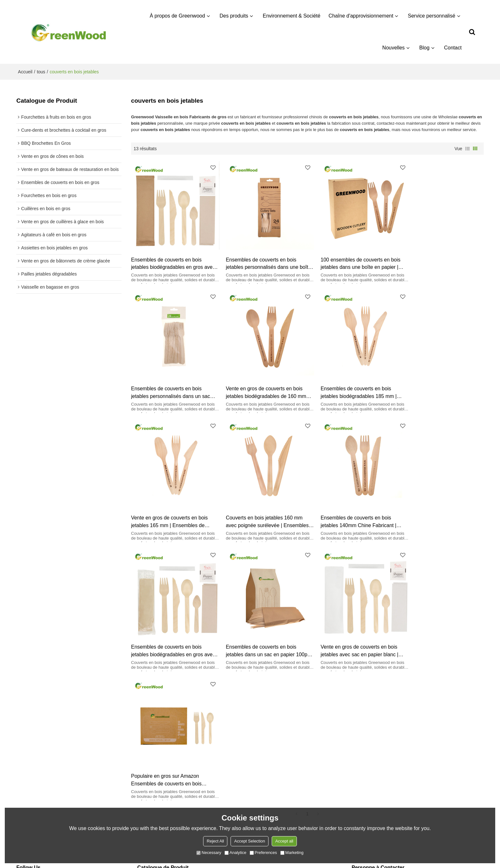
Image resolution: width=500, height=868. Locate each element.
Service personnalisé (432, 16)
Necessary (209, 853)
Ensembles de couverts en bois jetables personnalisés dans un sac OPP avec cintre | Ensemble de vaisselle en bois (440, 259)
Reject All (215, 841)
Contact (453, 48)
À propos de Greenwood (177, 16)
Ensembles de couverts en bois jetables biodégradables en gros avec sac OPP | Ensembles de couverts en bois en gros (257, 507)
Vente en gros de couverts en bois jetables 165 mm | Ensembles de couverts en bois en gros (349, 383)
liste (467, 149)
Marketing (292, 853)
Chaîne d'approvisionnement (361, 16)
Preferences (263, 853)
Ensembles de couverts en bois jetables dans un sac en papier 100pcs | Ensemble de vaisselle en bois (350, 507)
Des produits (234, 16)
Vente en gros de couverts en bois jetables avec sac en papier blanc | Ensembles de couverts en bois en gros (439, 507)
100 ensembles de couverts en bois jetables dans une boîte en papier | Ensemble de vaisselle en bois (351, 259)
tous (41, 72)
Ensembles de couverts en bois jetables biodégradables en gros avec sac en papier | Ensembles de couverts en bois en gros (171, 259)
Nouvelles (393, 48)
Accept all (284, 841)
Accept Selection (250, 841)
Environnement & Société (292, 16)
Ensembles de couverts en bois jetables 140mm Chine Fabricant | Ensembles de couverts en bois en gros (170, 507)
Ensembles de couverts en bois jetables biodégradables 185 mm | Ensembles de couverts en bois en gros (260, 383)
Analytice (235, 853)
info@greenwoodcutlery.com (394, 752)
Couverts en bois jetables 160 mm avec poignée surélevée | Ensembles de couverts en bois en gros (442, 383)
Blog (424, 48)
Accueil (25, 72)
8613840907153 (382, 761)
